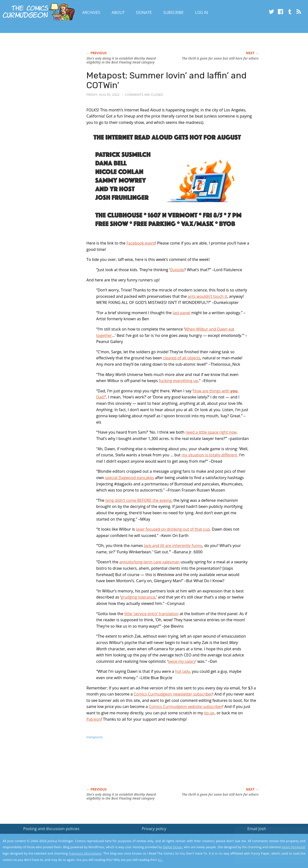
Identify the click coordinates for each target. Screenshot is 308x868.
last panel (182, 313)
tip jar (209, 713)
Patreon (94, 719)
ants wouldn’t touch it (207, 296)
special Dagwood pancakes (129, 478)
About (118, 12)
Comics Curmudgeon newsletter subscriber (173, 694)
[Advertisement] (175, 769)
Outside (177, 270)
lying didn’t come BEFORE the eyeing (138, 500)
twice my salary (182, 661)
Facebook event (141, 243)
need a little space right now (211, 432)
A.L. (160, 860)
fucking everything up (179, 381)
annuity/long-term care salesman (149, 562)
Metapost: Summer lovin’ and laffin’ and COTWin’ (166, 80)
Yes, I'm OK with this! (267, 850)
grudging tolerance (138, 597)
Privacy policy (154, 829)
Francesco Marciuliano (85, 853)
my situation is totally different (209, 455)
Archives (91, 12)
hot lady (183, 671)
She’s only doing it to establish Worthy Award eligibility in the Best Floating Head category (121, 60)
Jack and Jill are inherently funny (173, 546)
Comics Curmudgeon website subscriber (185, 707)
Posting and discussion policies (51, 829)
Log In (201, 12)
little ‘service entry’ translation (151, 614)
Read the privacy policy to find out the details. (264, 837)
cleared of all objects (182, 358)
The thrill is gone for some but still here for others (220, 58)
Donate (144, 12)
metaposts (95, 737)
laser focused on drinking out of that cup (173, 529)
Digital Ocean (173, 847)
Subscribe (173, 12)
